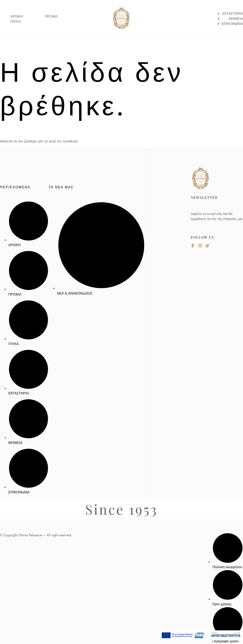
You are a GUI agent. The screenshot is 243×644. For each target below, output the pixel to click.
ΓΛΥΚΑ (16, 22)
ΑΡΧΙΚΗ (17, 17)
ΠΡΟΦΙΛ (51, 17)
